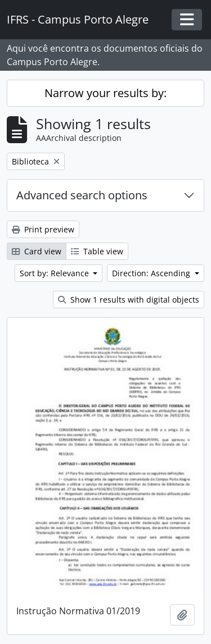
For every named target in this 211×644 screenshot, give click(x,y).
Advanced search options (82, 195)
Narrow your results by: (105, 93)
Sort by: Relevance (55, 273)
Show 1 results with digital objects (129, 300)
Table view (97, 251)
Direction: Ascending (152, 273)
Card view (37, 251)
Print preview (43, 229)
